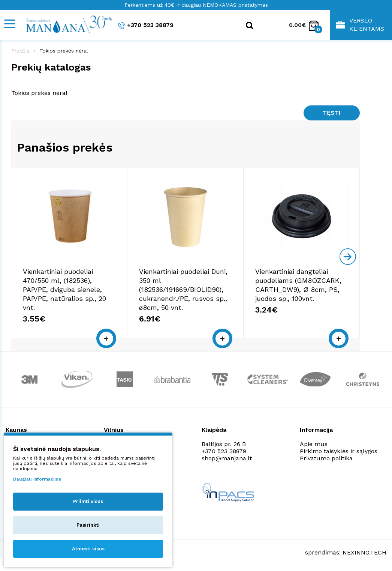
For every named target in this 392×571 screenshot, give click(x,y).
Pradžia (20, 51)
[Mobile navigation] (9, 24)
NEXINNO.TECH (364, 552)
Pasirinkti (88, 525)
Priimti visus (88, 501)
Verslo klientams (360, 25)
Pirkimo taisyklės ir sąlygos (339, 451)
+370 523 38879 (146, 25)
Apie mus (314, 444)
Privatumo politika (326, 458)
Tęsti (332, 113)
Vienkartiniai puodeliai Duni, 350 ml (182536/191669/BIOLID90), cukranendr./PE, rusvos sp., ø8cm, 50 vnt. (183, 289)
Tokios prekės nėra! (64, 51)
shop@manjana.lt (227, 458)
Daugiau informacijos (37, 479)
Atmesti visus (88, 549)
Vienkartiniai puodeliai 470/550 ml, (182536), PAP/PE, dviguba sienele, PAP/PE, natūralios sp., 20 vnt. (64, 289)
